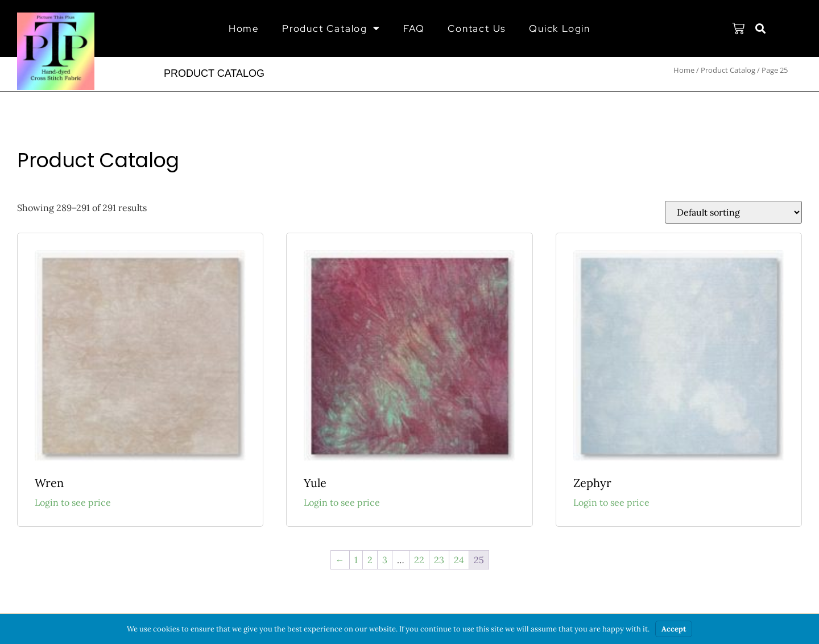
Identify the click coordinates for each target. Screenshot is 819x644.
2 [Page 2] (370, 560)
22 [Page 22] (419, 560)
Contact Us (477, 28)
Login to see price (73, 502)
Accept (674, 629)
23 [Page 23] (439, 560)
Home (244, 28)
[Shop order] (733, 212)
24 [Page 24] (459, 560)
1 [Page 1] (356, 560)
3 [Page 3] (385, 560)
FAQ (414, 28)
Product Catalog (331, 28)
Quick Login (560, 28)
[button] (761, 29)
